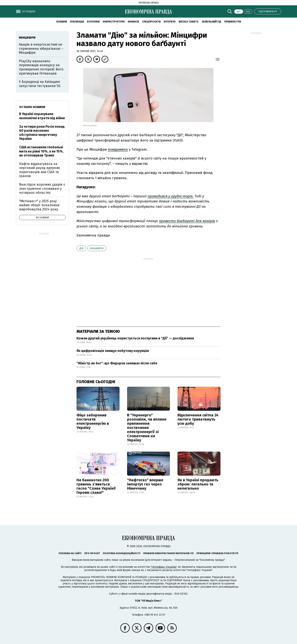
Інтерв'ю (170, 22)
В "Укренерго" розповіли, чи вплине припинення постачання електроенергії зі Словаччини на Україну (147, 428)
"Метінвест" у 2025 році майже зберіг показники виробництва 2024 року (39, 205)
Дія (81, 248)
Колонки (93, 22)
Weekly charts (189, 22)
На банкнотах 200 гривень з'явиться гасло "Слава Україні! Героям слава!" (96, 486)
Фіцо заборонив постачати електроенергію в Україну (93, 421)
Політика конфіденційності (122, 553)
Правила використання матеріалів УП (168, 553)
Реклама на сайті (70, 553)
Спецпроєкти (151, 22)
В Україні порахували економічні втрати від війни (42, 116)
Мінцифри (97, 248)
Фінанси (133, 22)
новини (62, 22)
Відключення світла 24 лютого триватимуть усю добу (198, 419)
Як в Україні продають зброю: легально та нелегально (198, 484)
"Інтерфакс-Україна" (164, 567)
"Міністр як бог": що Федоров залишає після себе (117, 363)
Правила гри (233, 22)
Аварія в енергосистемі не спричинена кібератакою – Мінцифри (41, 49)
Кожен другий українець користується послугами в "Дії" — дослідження (135, 338)
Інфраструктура (114, 22)
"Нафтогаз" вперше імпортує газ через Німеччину (145, 484)
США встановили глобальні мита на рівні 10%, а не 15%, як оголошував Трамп (41, 151)
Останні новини (32, 107)
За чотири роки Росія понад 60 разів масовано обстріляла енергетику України (42, 133)
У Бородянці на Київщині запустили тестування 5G (40, 84)
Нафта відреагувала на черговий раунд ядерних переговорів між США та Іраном (40, 170)
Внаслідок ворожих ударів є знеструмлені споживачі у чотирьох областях (42, 189)
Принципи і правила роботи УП (217, 553)
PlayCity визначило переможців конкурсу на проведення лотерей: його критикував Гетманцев (41, 67)
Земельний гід (211, 22)
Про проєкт (92, 553)
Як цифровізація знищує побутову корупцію (113, 351)
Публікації (77, 22)
